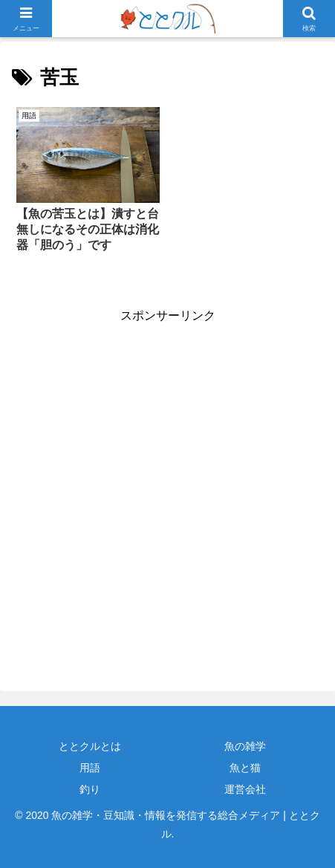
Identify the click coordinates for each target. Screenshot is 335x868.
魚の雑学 (245, 746)
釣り (90, 789)
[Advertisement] (167, 495)
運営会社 (245, 789)
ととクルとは (90, 746)
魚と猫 (245, 768)
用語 (90, 768)
